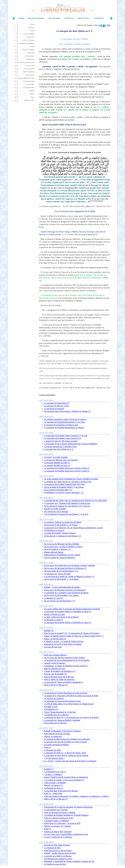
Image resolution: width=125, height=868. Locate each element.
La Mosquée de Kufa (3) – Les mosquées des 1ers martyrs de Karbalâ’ (71, 717)
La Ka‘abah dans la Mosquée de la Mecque (61, 791)
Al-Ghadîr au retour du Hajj (55, 864)
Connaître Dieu (30, 37)
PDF (109, 25)
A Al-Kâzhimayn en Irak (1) (55, 772)
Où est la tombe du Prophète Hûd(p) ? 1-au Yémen (64, 487)
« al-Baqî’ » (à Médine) (53, 774)
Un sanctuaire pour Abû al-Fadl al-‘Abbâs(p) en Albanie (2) (67, 411)
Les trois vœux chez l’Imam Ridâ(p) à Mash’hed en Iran (66, 834)
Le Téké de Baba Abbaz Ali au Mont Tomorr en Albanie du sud (69, 704)
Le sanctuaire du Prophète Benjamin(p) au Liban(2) (64, 428)
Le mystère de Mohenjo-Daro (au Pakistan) (61, 460)
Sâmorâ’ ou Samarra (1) (53, 785)
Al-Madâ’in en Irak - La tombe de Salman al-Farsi (64, 641)
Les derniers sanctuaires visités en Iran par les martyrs (65, 419)
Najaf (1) (47, 829)
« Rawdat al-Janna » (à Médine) (56, 821)
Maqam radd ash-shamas (54, 552)
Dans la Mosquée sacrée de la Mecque (59, 677)
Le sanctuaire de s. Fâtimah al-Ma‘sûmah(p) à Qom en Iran (67, 503)
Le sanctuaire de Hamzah (54, 409)
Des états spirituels (30, 56)
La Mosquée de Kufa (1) (54, 788)
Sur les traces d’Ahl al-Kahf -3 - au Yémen (61, 525)
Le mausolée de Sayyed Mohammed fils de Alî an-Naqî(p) (67, 660)
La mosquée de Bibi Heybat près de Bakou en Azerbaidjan (67, 739)
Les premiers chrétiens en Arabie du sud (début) (63, 522)
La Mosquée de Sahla (52, 750)
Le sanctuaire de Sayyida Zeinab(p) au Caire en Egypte (66, 742)
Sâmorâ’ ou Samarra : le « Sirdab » (58, 826)
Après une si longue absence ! (56, 655)
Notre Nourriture (30, 75)
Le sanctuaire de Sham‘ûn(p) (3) (57, 403)
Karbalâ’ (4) (49, 631)
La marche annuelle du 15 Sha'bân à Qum (60, 447)
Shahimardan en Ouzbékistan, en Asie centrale (62, 555)
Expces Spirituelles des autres (27, 78)
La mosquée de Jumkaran (54, 698)
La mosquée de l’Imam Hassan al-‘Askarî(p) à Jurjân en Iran (68, 482)
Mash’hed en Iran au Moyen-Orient (58, 851)
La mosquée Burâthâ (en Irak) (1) (57, 463)
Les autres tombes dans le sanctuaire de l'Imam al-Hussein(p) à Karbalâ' (72, 609)
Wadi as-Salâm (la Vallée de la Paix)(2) (59, 679)
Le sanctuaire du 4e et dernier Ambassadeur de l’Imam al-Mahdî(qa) (71, 444)
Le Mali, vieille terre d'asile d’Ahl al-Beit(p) (61, 617)
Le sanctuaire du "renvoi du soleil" (57, 574)
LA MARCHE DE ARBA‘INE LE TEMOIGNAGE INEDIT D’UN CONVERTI (76, 501)
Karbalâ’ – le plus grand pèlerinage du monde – (62, 587)
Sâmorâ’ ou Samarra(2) (53, 736)
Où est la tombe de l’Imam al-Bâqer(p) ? (60, 558)
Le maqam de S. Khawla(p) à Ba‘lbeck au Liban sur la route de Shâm (71, 696)
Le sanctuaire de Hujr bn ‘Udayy (57, 406)
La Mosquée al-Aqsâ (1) (53, 620)
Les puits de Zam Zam (53, 647)
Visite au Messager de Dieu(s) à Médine (60, 812)
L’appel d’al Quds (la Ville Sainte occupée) (61, 441)
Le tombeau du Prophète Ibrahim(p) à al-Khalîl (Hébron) (66, 815)
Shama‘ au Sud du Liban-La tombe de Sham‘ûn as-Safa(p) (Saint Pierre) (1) (74, 636)
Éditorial (32, 94)
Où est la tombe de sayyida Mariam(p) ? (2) (61, 571)
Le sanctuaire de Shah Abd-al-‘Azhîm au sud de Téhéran (66, 755)
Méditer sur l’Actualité (28, 50)
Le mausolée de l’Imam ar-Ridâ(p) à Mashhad (62, 720)
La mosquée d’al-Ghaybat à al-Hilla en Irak (61, 425)
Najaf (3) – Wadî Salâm (53, 793)
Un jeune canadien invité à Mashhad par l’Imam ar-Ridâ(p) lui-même (71, 479)
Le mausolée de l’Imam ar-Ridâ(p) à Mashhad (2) (63, 682)
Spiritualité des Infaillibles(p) (27, 43)
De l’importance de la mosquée (56, 512)
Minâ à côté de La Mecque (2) (56, 685)
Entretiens (32, 91)
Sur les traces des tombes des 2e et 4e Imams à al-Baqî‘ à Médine (70, 565)
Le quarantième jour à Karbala (56, 810)
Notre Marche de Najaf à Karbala (57, 734)
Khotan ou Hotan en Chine (54, 614)
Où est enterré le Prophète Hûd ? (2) (58, 490)
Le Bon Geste (31, 53)
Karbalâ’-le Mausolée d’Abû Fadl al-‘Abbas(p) (62, 731)
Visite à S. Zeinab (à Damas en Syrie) (59, 818)
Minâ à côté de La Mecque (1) (56, 799)
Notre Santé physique (29, 72)
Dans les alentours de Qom (54, 669)
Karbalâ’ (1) (49, 769)
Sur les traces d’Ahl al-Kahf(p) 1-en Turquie (61, 595)
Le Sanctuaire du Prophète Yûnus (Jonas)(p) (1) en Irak (66, 436)
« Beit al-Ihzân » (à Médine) (55, 783)
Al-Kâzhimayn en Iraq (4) (54, 530)
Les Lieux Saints (30, 65)
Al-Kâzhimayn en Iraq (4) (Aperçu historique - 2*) (64, 492)
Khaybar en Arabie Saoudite (55, 509)
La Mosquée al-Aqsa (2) (53, 598)
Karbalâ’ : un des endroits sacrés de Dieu (60, 853)
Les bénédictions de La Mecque (56, 715)
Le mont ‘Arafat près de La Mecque (58, 837)
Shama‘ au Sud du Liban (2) (55, 639)
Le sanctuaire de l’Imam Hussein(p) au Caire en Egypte (66, 693)
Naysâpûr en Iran (51, 707)
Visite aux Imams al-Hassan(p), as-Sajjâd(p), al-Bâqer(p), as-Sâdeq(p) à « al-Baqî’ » (77, 796)
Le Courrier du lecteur (29, 81)
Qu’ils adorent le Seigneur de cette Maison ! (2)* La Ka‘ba (67, 506)
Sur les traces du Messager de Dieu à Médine (62, 544)
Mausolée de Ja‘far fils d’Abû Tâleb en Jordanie (63, 644)
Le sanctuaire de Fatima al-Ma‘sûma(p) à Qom (62, 701)
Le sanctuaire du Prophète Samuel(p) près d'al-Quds (64, 484)
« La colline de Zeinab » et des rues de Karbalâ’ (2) (64, 780)
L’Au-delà (32, 46)
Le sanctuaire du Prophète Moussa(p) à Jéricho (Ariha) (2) (67, 471)
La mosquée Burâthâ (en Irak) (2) (57, 465)
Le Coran (32, 31)
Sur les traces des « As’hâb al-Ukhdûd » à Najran (63, 547)
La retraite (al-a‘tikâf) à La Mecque (58, 856)
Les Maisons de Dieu (52, 848)
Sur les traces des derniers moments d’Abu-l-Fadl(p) (64, 658)
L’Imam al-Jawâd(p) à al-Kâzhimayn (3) (60, 671)
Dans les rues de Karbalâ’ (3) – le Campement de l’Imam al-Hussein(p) (72, 633)
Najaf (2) (47, 747)
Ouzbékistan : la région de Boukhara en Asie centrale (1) (66, 666)
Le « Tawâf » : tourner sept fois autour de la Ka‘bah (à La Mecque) (70, 761)
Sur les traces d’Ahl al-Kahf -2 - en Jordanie (61, 579)
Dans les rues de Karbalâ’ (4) (55, 674)
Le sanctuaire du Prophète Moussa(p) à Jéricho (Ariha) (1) (67, 468)
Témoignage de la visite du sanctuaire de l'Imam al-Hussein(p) (68, 807)
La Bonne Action (30, 59)
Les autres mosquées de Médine (56, 745)
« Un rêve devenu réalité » (54, 758)
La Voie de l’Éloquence (28, 40)
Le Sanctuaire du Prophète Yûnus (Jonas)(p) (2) (63, 438)
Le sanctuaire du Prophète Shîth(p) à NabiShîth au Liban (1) (68, 612)
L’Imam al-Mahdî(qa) (29, 34)
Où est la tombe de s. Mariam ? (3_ (58, 549)
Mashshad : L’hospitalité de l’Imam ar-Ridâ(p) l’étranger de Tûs (69, 861)
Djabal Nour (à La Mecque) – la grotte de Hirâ (62, 823)
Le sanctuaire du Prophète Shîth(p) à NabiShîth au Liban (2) (68, 623)
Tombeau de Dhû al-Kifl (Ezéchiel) (58, 832)
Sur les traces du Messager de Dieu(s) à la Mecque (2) (65, 568)
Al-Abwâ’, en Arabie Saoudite (56, 457)
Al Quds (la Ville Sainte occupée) (57, 845)
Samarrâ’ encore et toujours (55, 663)
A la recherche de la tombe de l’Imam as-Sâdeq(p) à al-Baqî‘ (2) (69, 576)
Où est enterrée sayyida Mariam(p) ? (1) (60, 601)
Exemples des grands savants (27, 62)
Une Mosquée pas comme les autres (58, 859)
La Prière (32, 24)
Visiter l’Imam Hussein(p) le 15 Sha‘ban (60, 712)
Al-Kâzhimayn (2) (51, 709)
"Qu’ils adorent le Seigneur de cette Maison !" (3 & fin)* (66, 514)
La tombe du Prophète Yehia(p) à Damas (60, 533)
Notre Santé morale (29, 69)
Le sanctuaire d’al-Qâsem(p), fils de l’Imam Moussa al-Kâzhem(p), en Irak (73, 528)
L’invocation (31, 27)
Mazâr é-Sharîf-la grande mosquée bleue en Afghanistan (66, 777)
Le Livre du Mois (30, 84)
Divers (33, 97)
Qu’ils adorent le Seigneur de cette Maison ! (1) (63, 536)
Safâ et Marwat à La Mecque (55, 723)
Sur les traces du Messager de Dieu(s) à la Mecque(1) (65, 590)
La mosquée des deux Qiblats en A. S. (59, 449)
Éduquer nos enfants (29, 100)
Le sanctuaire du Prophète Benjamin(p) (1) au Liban (64, 422)
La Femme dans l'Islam (28, 88)
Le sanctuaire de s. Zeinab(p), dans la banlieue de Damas (66, 593)
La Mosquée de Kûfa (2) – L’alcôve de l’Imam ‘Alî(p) (65, 753)
